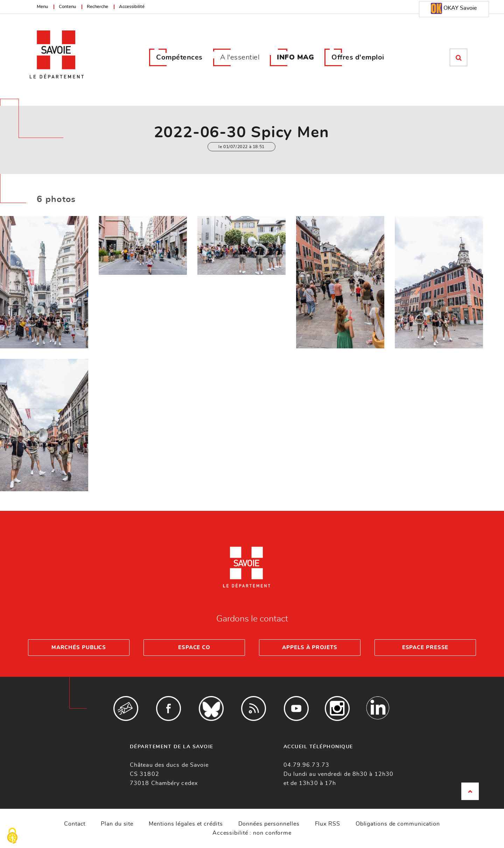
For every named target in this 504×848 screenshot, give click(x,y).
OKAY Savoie (454, 8)
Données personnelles (269, 824)
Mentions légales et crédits (186, 824)
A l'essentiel (240, 57)
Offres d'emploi (358, 57)
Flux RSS (328, 824)
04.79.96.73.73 (306, 765)
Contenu (67, 7)
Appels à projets (310, 648)
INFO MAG (295, 57)
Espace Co (194, 648)
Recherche (97, 7)
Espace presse (425, 648)
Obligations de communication (398, 824)
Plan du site (117, 824)
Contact (75, 824)
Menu (42, 7)
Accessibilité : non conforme (252, 833)
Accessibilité (132, 7)
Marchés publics (79, 648)
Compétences (179, 57)
